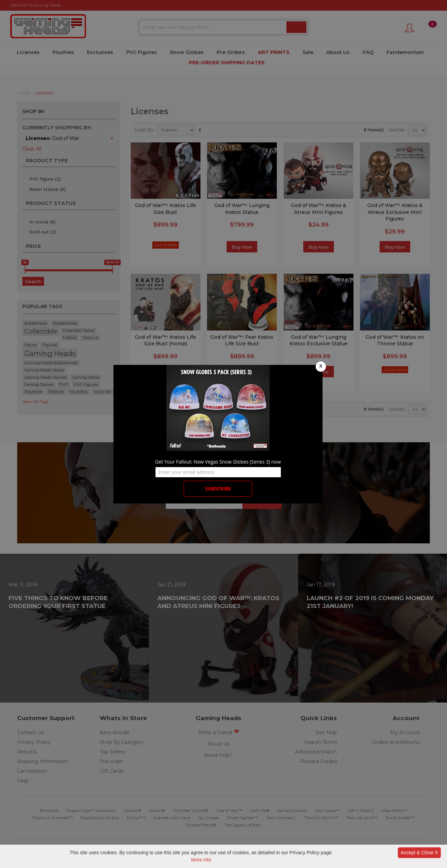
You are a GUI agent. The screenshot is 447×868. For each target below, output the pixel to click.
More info (201, 860)
